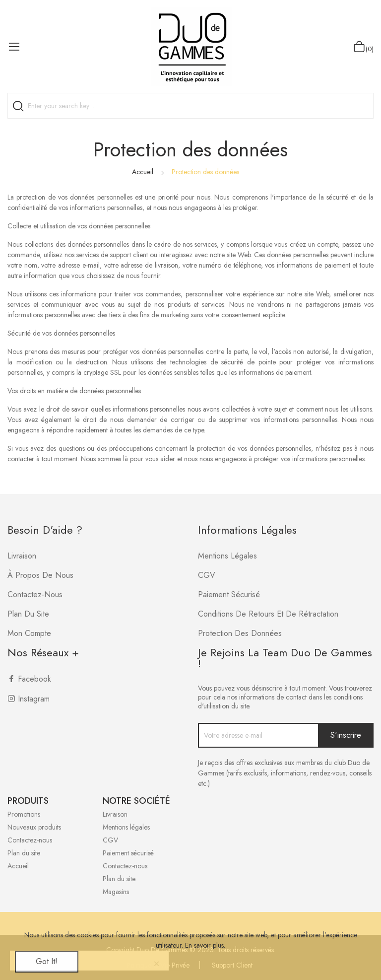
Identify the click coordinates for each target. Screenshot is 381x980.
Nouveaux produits (34, 827)
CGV (207, 575)
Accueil (18, 866)
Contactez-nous (35, 595)
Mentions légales (227, 556)
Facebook (34, 679)
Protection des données (240, 633)
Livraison (22, 556)
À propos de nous (40, 575)
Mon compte (29, 633)
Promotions (24, 814)
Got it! (47, 961)
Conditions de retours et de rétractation (268, 614)
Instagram (34, 699)
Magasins (116, 892)
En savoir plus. (205, 945)
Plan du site (28, 614)
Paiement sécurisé (229, 595)
